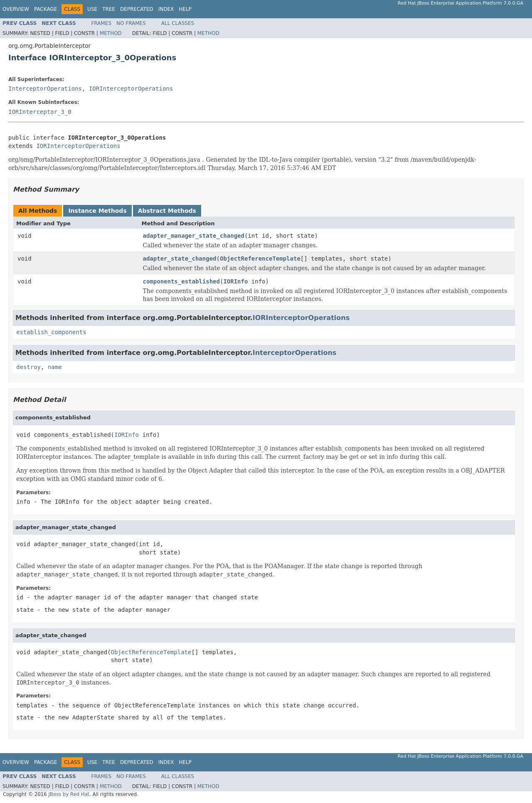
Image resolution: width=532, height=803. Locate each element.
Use (92, 9)
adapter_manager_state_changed (194, 236)
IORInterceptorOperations (131, 89)
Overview (16, 9)
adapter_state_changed (180, 259)
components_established (181, 281)
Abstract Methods (167, 211)
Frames (102, 23)
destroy (28, 367)
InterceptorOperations (45, 89)
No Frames (131, 23)
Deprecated (137, 9)
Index (166, 9)
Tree (109, 9)
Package (46, 9)
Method (111, 33)
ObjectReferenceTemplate (260, 259)
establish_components (51, 332)
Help (185, 9)
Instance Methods (97, 211)
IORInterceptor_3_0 (40, 112)
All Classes (178, 23)
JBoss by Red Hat (69, 794)
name (55, 367)
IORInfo (235, 281)
